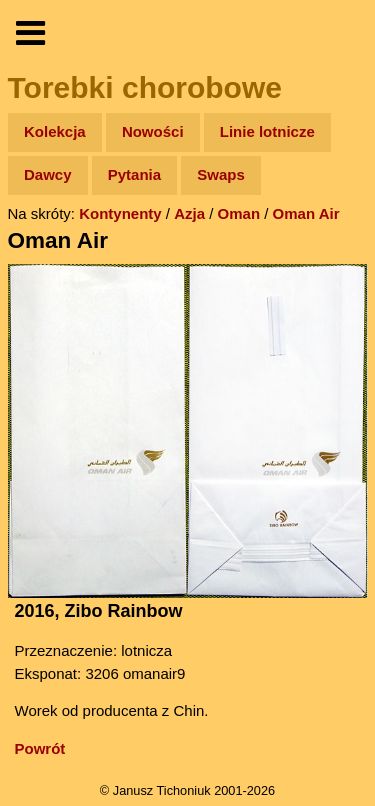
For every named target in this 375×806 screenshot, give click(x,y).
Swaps (221, 174)
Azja (189, 213)
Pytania (134, 174)
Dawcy (48, 174)
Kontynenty (120, 213)
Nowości (153, 131)
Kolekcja (55, 131)
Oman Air (306, 213)
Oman (239, 213)
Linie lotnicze (267, 131)
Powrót (40, 748)
